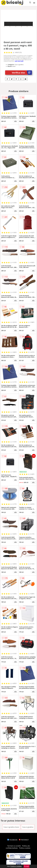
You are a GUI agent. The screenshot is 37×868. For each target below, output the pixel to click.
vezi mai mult (19, 61)
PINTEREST (24, 840)
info (15, 121)
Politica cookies (25, 848)
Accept (27, 866)
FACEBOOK (12, 840)
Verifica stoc (22, 73)
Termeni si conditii (14, 846)
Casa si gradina (28, 827)
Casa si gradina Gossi (11, 827)
